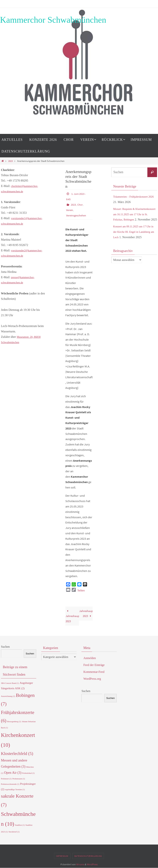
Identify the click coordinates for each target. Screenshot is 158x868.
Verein (70, 209)
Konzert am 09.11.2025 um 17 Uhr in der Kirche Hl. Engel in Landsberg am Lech (134, 237)
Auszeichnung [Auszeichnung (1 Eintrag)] (8, 696)
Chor (81, 204)
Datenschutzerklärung (88, 856)
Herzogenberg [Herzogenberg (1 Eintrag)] (14, 722)
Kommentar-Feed (94, 672)
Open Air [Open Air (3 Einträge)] (13, 773)
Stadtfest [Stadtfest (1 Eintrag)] (20, 825)
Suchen (5, 647)
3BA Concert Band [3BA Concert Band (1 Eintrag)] (10, 683)
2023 (10, 161)
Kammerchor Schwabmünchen (53, 20)
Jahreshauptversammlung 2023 (72, 615)
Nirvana (80, 864)
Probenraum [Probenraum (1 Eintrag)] (19, 779)
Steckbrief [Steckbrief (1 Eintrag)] (14, 832)
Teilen (81, 589)
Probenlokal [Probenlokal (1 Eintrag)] (28, 773)
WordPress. (92, 864)
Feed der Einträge (94, 665)
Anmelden (90, 658)
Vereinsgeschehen (78, 215)
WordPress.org (92, 679)
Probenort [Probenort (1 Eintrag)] (6, 779)
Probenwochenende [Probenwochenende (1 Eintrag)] (10, 784)
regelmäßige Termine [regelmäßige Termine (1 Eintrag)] (15, 790)
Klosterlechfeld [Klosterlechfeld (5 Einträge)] (17, 754)
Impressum (62, 856)
